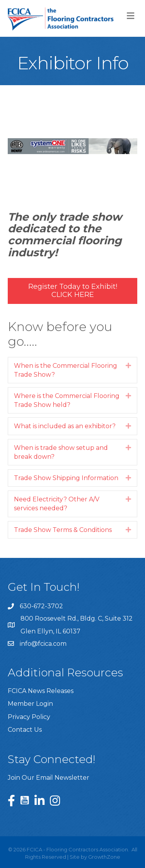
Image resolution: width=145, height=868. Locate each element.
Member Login (30, 704)
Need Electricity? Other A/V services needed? (57, 504)
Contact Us (25, 730)
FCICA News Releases (41, 691)
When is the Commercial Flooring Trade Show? (66, 370)
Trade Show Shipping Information (66, 478)
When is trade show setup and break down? (61, 452)
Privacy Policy (29, 717)
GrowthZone (104, 857)
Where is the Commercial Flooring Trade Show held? (67, 400)
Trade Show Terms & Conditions (63, 530)
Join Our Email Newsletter (49, 778)
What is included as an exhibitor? (65, 426)
